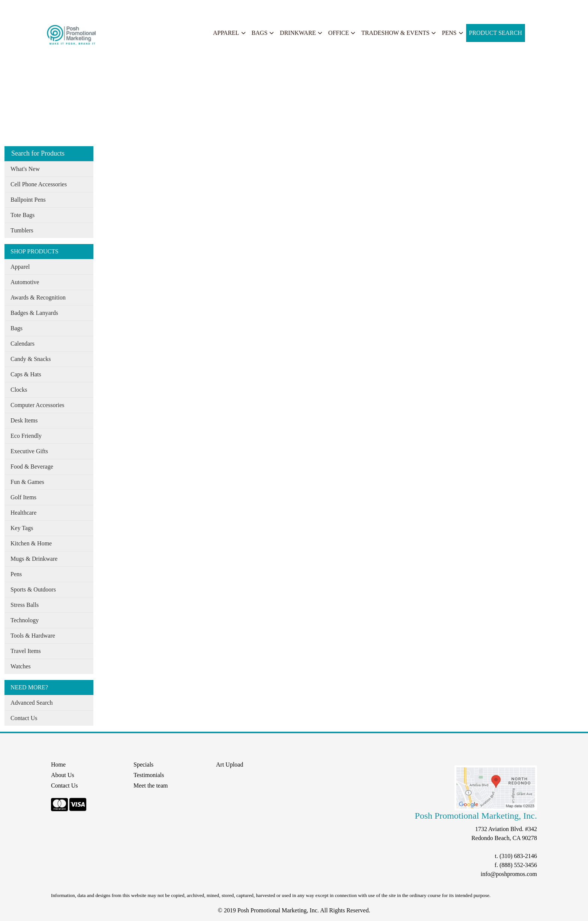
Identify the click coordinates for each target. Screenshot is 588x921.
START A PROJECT (164, 8)
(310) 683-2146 (518, 856)
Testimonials (149, 775)
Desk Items (24, 420)
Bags (260, 33)
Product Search (496, 33)
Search (125, 8)
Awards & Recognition (38, 297)
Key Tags (22, 528)
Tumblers (22, 230)
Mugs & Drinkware (34, 559)
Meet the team (151, 785)
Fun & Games (27, 482)
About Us (39, 8)
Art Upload (229, 765)
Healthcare (23, 513)
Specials (102, 8)
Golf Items (23, 497)
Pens (449, 33)
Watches (21, 666)
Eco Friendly (26, 436)
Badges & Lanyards (34, 313)
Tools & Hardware (33, 636)
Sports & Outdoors (33, 589)
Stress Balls (25, 605)
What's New (25, 169)
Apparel (226, 33)
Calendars (22, 344)
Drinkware (298, 33)
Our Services (71, 8)
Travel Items (26, 651)
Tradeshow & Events (395, 33)
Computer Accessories (37, 405)
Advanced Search (31, 703)
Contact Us (24, 718)
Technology (25, 620)
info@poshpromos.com (509, 874)
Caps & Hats (26, 374)
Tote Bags (22, 215)
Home (14, 8)
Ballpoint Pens (28, 200)
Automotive (25, 282)
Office (338, 33)
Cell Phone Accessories (39, 184)
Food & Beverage (32, 466)
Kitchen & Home (31, 543)
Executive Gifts (29, 451)
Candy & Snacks (31, 359)
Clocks (19, 390)
